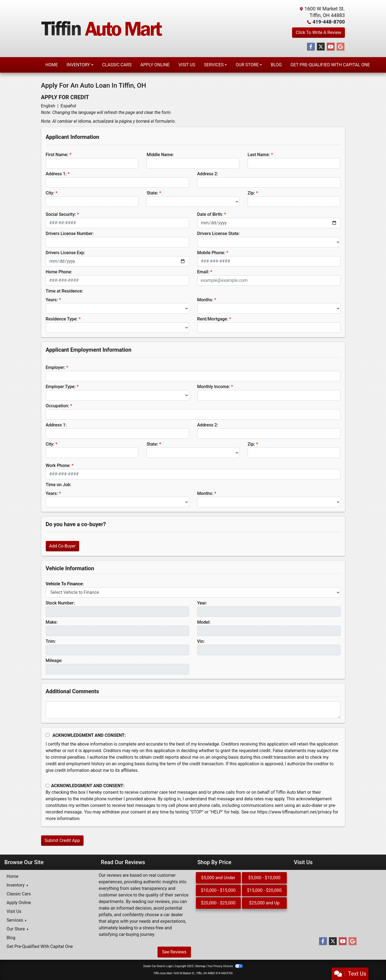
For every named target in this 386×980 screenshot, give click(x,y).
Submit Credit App (62, 840)
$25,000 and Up (264, 903)
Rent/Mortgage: (213, 319)
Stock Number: (60, 603)
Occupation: (58, 406)
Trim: (51, 641)
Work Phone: (58, 465)
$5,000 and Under (218, 878)
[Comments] (193, 710)
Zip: (251, 193)
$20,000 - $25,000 (218, 903)
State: (152, 193)
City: (50, 193)
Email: (203, 272)
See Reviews (174, 952)
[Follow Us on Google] (341, 47)
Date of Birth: (210, 214)
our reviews (158, 902)
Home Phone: (59, 272)
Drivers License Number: (70, 233)
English (48, 106)
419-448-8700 (329, 22)
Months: (205, 300)
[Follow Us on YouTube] (331, 47)
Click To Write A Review (318, 32)
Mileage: (54, 661)
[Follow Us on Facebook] (311, 47)
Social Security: (61, 214)
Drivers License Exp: (65, 253)
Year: (202, 603)
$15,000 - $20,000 (264, 890)
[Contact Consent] (48, 786)
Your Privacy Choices (225, 966)
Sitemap (200, 966)
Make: (52, 622)
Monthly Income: (214, 387)
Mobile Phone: (211, 253)
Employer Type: (61, 387)
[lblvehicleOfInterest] (193, 592)
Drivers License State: (219, 233)
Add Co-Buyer (63, 546)
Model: (204, 622)
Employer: (55, 367)
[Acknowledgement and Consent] (48, 735)
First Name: (57, 155)
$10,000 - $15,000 (218, 890)
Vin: (201, 641)
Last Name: (259, 155)
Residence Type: (62, 319)
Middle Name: (160, 155)
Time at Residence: (65, 291)
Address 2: (208, 174)
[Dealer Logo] (102, 28)
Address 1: (56, 174)
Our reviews (110, 875)
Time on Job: (58, 485)
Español (68, 106)
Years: (52, 300)
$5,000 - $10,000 (264, 878)
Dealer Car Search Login (158, 966)
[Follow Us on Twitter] (321, 47)
